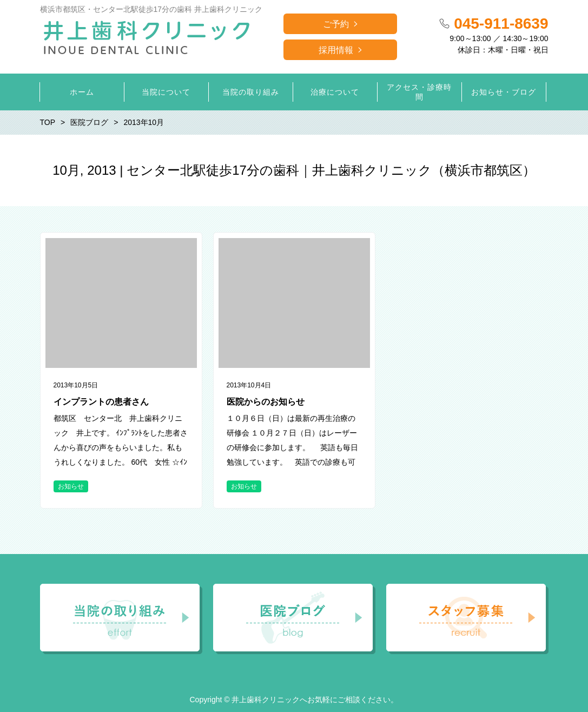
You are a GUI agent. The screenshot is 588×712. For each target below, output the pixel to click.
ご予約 (336, 24)
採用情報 (336, 50)
